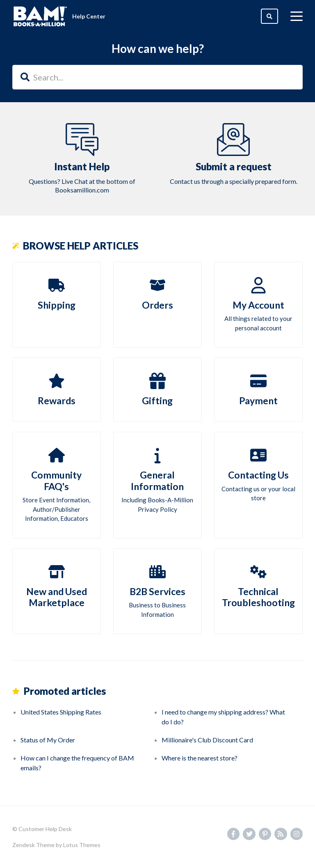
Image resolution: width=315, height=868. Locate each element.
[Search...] (157, 77)
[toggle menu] (297, 16)
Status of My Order (48, 740)
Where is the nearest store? (200, 758)
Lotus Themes (82, 845)
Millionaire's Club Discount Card (207, 740)
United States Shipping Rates (61, 712)
